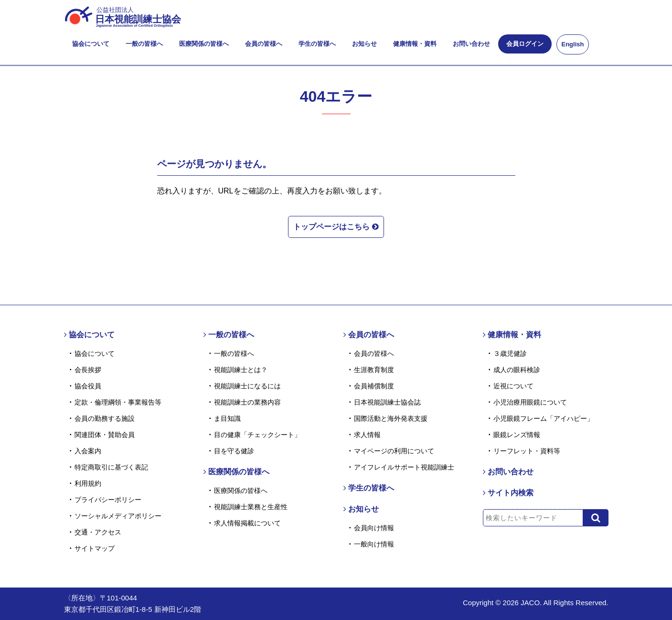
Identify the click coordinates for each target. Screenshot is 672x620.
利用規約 (88, 483)
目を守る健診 (234, 451)
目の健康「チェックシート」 (257, 435)
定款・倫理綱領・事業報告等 (118, 402)
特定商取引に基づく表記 (111, 467)
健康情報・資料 (415, 44)
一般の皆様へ (144, 44)
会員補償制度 (374, 386)
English (573, 44)
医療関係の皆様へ (204, 44)
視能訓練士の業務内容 (247, 402)
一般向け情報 (374, 544)
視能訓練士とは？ (241, 370)
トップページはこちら (336, 226)
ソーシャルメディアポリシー (118, 516)
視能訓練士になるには (247, 386)
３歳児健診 (510, 353)
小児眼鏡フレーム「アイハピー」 (544, 418)
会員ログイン (525, 44)
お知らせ (364, 44)
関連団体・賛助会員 (105, 435)
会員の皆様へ (264, 44)
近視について (513, 386)
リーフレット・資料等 (527, 451)
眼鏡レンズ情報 (517, 435)
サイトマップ (95, 548)
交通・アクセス (98, 532)
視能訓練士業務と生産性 (251, 507)
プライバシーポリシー (108, 500)
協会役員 (88, 386)
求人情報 (367, 435)
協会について (91, 44)
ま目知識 (227, 418)
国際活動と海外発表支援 (391, 418)
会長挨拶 (88, 370)
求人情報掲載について (247, 523)
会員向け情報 (374, 528)
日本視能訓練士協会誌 (387, 402)
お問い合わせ (471, 44)
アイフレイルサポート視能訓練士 (404, 467)
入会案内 (88, 451)
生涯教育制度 (374, 370)
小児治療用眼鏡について (530, 402)
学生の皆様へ (317, 44)
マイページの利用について (394, 451)
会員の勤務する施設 (105, 418)
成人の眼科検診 (517, 370)
